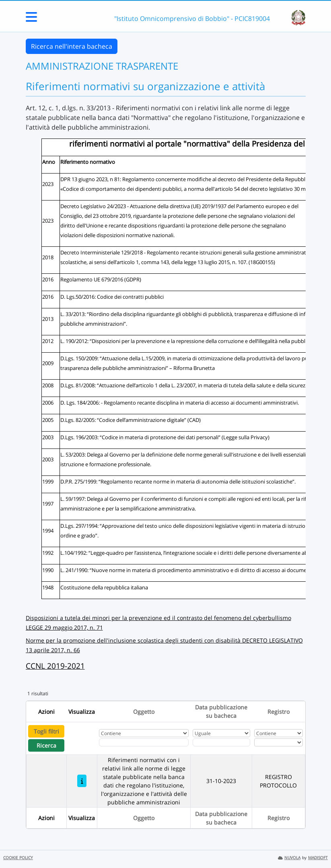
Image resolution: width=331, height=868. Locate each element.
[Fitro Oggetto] (144, 742)
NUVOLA (289, 858)
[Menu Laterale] (31, 19)
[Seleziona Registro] (279, 742)
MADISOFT (318, 858)
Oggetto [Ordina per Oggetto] (144, 712)
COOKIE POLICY (18, 858)
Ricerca (46, 745)
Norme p (38, 640)
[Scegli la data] (222, 742)
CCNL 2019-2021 (55, 666)
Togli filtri (46, 731)
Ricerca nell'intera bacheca (72, 46)
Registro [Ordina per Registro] (279, 712)
